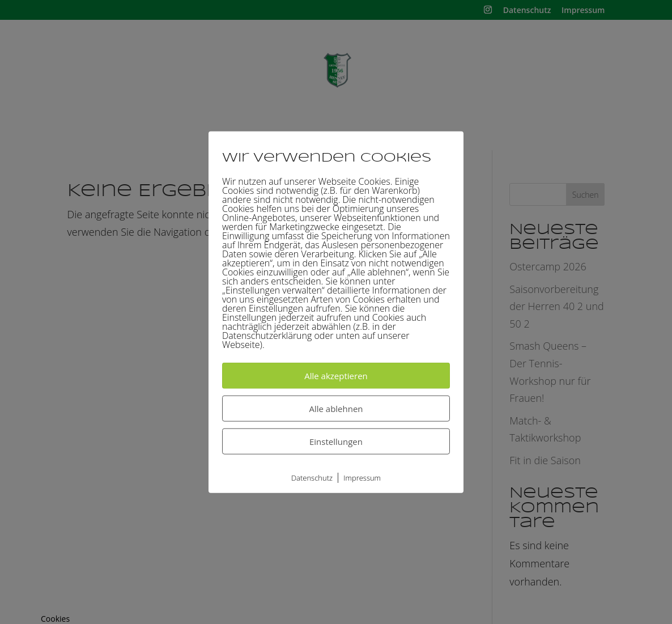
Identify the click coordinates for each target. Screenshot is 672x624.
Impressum (362, 477)
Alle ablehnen (336, 408)
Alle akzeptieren (336, 375)
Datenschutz (312, 477)
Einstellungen (336, 441)
